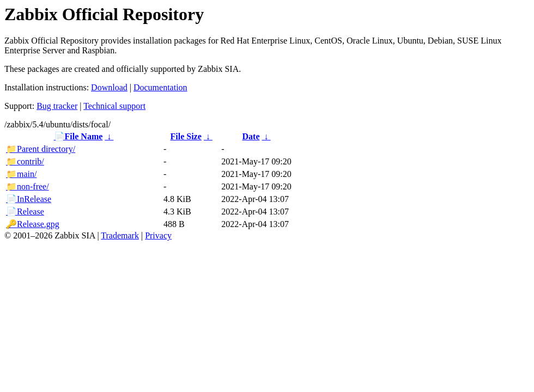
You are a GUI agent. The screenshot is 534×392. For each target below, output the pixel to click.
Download (109, 87)
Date (251, 136)
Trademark (120, 235)
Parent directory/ (41, 149)
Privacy (158, 235)
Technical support (114, 106)
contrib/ (25, 161)
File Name (78, 136)
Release (25, 212)
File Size (186, 136)
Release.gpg (33, 224)
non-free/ (28, 186)
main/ (21, 174)
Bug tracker (57, 106)
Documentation (160, 87)
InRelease (29, 199)
